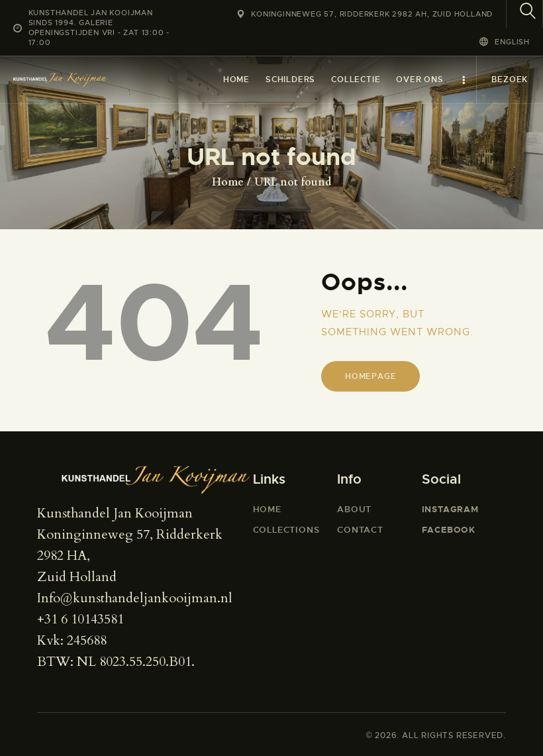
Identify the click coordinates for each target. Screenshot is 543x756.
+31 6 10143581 (80, 619)
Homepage (370, 376)
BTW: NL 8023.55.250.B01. (116, 662)
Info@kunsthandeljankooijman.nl (135, 598)
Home (228, 182)
